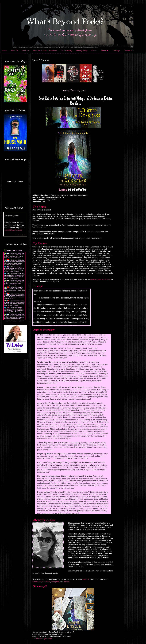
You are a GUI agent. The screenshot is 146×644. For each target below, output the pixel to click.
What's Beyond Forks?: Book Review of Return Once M (15, 256)
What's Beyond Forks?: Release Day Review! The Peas (15, 304)
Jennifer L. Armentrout (13, 230)
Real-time (7, 321)
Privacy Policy (82, 51)
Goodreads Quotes (21, 235)
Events (94, 51)
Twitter (67, 582)
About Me (15, 51)
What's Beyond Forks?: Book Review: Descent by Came (15, 297)
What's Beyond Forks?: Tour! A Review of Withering (14, 310)
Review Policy (66, 51)
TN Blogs (116, 51)
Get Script (14, 321)
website (86, 580)
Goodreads (37, 582)
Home (4, 51)
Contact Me (128, 51)
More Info (21, 321)
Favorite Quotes (12, 216)
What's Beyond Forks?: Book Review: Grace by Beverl (14, 270)
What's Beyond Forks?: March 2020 (13, 289)
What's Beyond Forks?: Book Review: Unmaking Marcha (15, 317)
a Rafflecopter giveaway (42, 638)
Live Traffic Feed (15, 250)
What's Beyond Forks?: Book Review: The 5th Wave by (15, 263)
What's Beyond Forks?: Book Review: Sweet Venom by (15, 283)
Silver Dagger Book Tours (100, 279)
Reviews (26, 51)
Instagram (55, 582)
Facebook (46, 582)
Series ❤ (105, 51)
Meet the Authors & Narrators (45, 51)
